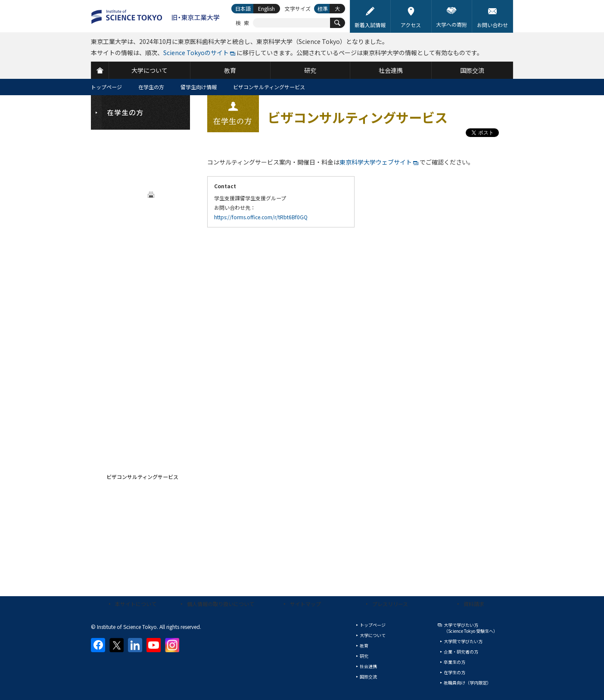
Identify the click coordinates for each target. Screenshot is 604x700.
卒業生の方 (455, 662)
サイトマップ (305, 604)
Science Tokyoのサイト (196, 53)
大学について (373, 635)
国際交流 (368, 677)
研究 (364, 656)
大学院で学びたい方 (463, 641)
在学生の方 (151, 87)
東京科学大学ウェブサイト (376, 162)
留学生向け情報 (199, 87)
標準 (323, 8)
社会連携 (368, 666)
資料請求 (474, 604)
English (266, 8)
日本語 (243, 8)
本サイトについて (136, 604)
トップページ (106, 87)
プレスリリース (390, 604)
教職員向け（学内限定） (467, 683)
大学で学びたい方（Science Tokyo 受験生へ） (471, 628)
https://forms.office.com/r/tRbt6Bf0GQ (261, 217)
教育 (364, 646)
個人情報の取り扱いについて (221, 604)
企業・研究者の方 (461, 652)
